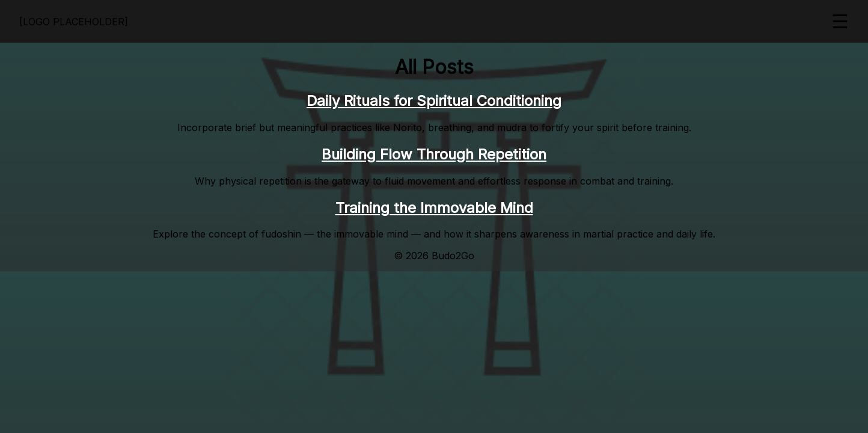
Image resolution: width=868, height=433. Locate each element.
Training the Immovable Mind (434, 208)
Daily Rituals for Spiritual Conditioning (434, 101)
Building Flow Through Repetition (434, 154)
